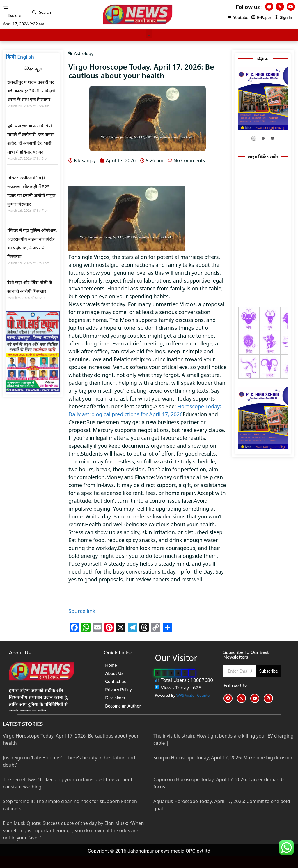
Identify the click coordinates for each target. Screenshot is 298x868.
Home (111, 665)
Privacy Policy (118, 689)
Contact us (115, 681)
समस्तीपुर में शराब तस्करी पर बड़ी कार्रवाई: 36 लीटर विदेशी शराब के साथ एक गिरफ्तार (31, 91)
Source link (82, 611)
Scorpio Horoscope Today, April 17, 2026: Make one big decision (223, 758)
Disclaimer (115, 698)
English (26, 57)
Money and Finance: (131, 477)
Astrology (84, 53)
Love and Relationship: (118, 359)
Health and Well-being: (113, 524)
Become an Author (123, 706)
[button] (34, 12)
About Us (114, 673)
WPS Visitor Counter (194, 695)
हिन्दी (11, 57)
